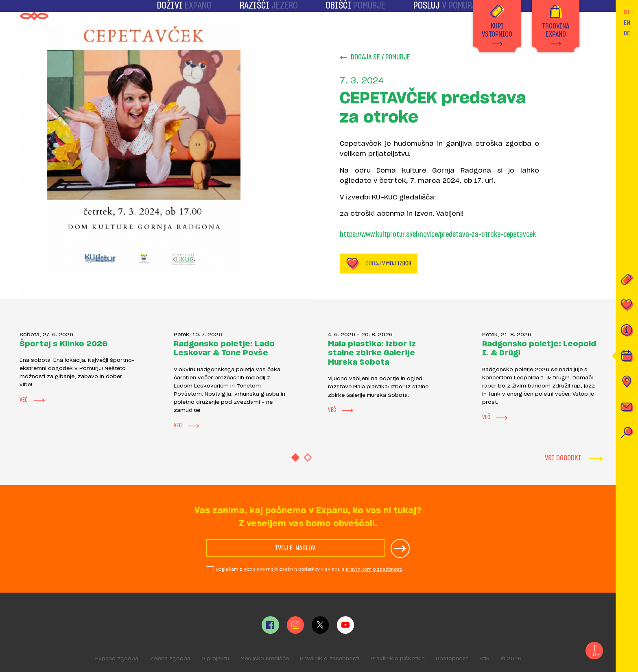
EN (627, 23)
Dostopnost (452, 659)
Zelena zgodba (170, 659)
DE (627, 33)
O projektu (215, 659)
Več (32, 400)
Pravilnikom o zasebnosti (374, 569)
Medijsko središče (265, 659)
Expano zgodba (117, 659)
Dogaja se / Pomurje (375, 58)
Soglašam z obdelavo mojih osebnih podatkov (309, 569)
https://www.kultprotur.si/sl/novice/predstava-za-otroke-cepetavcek (438, 235)
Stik (484, 659)
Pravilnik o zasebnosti (330, 659)
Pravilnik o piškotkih (398, 659)
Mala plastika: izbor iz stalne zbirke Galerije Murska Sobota (372, 353)
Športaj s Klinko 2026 (63, 344)
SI (627, 12)
